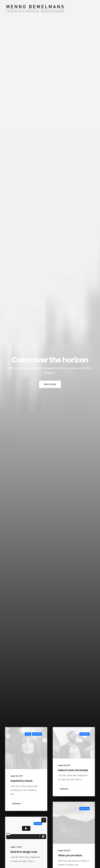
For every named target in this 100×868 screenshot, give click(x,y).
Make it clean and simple (73, 770)
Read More (50, 384)
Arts (28, 734)
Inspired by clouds (21, 781)
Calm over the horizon (50, 360)
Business (37, 734)
